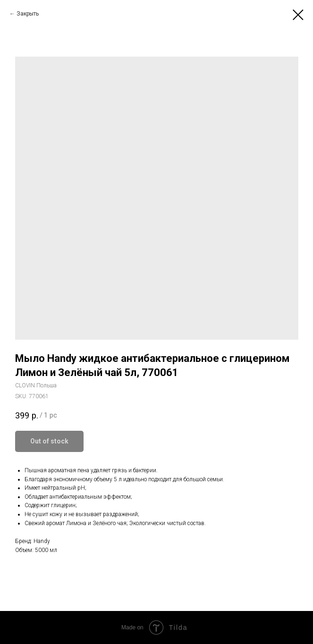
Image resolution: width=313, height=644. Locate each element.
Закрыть (28, 14)
